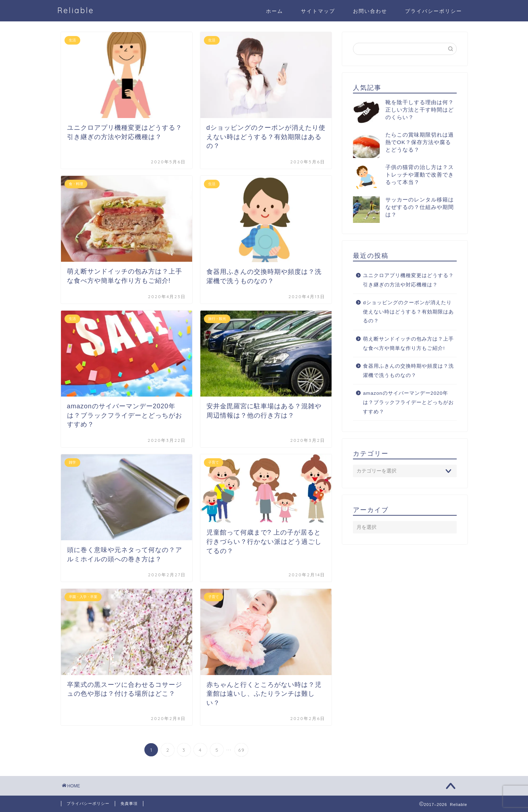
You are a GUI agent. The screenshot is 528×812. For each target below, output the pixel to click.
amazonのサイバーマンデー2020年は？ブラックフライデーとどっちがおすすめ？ (408, 402)
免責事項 (129, 803)
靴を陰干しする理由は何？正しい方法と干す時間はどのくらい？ (420, 110)
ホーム (275, 11)
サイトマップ (318, 11)
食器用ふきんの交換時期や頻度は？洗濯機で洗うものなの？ (408, 371)
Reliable (76, 10)
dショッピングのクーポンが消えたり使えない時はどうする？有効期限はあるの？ (408, 312)
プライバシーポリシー (434, 11)
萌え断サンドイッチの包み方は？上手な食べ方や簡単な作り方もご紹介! (408, 344)
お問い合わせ (370, 11)
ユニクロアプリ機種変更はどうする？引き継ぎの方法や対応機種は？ (408, 280)
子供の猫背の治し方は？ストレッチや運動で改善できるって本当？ (420, 175)
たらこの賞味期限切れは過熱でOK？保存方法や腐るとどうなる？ (420, 142)
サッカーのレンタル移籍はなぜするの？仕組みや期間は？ (420, 207)
